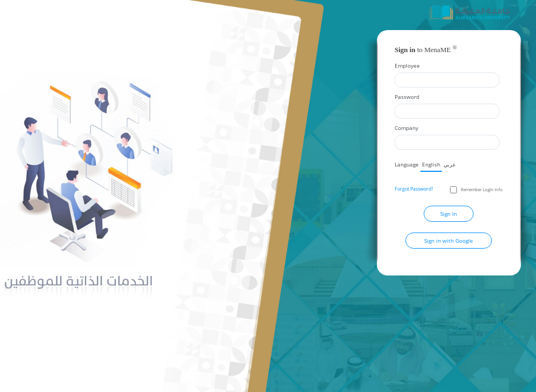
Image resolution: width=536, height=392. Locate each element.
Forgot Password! (414, 189)
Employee (407, 66)
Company (406, 128)
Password (407, 97)
